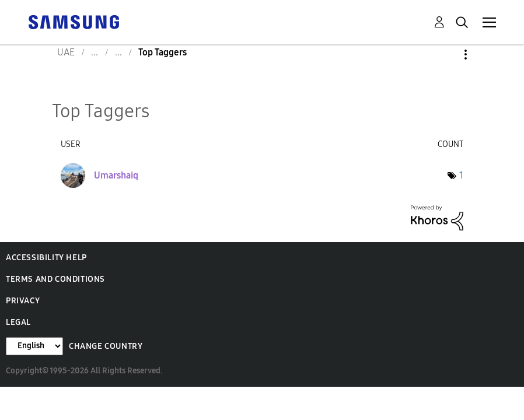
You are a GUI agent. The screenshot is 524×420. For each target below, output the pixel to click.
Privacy (23, 301)
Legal (18, 322)
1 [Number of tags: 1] (461, 175)
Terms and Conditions (55, 279)
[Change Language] (34, 346)
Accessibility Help (46, 258)
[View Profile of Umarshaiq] (116, 175)
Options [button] (446, 55)
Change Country (106, 346)
